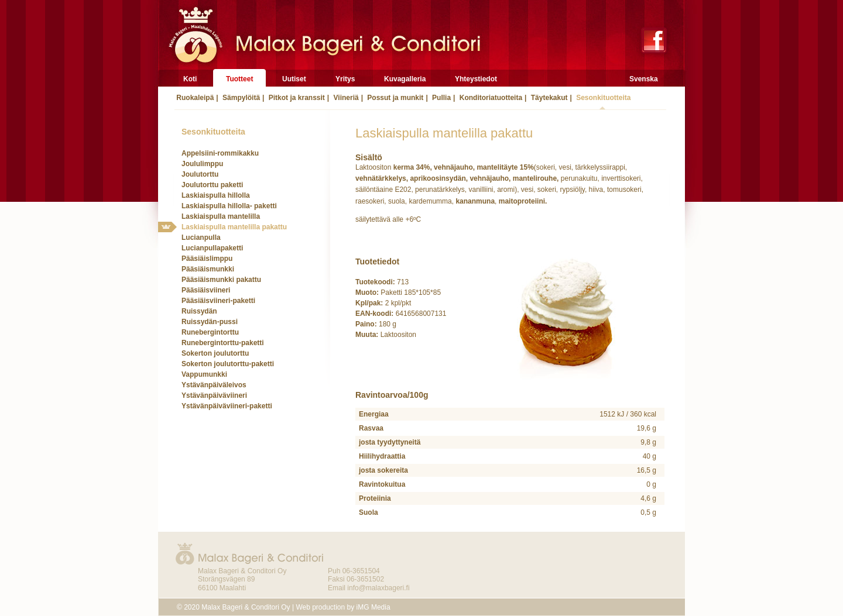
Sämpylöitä (240, 98)
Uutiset (294, 79)
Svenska (644, 79)
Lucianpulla (201, 238)
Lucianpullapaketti (212, 248)
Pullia (441, 98)
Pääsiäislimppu (207, 259)
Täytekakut (548, 98)
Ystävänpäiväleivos (214, 385)
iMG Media (373, 607)
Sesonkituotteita (603, 98)
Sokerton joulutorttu (215, 353)
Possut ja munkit (394, 98)
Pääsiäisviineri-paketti (218, 301)
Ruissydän (199, 311)
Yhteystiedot (476, 79)
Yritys (345, 79)
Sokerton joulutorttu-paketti (228, 364)
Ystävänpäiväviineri (214, 395)
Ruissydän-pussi (210, 322)
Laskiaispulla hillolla (216, 195)
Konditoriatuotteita (490, 98)
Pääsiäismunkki (208, 269)
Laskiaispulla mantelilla (221, 216)
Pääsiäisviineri (206, 290)
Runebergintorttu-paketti (223, 343)
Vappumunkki (204, 374)
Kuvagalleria (405, 79)
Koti (190, 79)
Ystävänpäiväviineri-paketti (227, 406)
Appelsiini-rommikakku (220, 153)
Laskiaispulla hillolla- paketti (229, 206)
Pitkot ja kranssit (295, 98)
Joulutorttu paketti (212, 185)
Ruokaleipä (194, 98)
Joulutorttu (200, 174)
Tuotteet (239, 79)
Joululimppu (202, 164)
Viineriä (345, 98)
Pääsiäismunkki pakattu (221, 280)
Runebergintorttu (210, 332)
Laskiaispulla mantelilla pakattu (234, 227)
